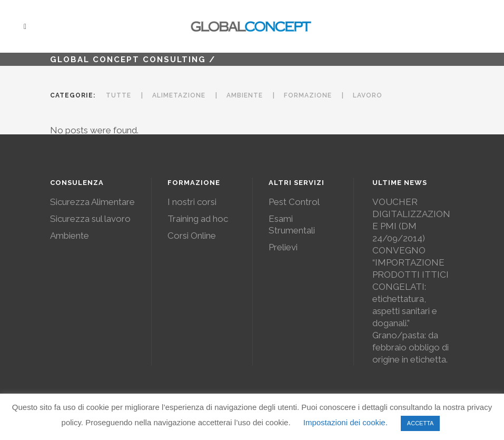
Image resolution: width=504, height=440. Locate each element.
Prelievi (283, 247)
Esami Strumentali (292, 224)
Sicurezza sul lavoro (90, 219)
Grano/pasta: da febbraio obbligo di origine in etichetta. (411, 347)
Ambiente (70, 236)
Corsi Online (192, 236)
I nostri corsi (192, 202)
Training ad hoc (198, 219)
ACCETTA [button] (421, 423)
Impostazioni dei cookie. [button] (345, 422)
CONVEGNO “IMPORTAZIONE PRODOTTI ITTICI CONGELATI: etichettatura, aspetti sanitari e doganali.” (411, 287)
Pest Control (294, 202)
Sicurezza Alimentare (92, 202)
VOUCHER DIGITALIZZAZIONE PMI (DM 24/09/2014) (411, 220)
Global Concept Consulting (128, 60)
